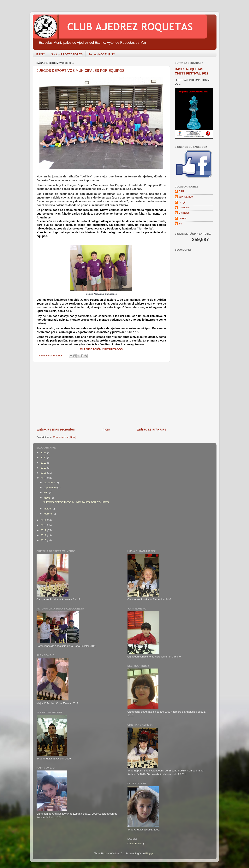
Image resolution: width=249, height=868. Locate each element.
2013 (44, 525)
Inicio (106, 429)
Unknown (184, 208)
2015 (44, 478)
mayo (47, 498)
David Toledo (135, 844)
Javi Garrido (186, 197)
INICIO (41, 54)
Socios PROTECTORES (67, 54)
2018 (44, 463)
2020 (44, 458)
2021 (44, 452)
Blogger (150, 853)
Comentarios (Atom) (65, 437)
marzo (48, 509)
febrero (48, 514)
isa (180, 224)
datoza (183, 218)
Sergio (183, 202)
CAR (182, 191)
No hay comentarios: (52, 356)
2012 (44, 530)
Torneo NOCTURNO (102, 54)
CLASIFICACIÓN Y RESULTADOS (101, 349)
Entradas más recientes (56, 429)
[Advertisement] (101, 395)
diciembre (50, 482)
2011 (44, 535)
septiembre (51, 488)
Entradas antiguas (151, 429)
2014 (44, 520)
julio (46, 493)
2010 (44, 540)
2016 (44, 473)
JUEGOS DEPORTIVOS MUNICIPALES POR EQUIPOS (81, 71)
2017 (44, 468)
